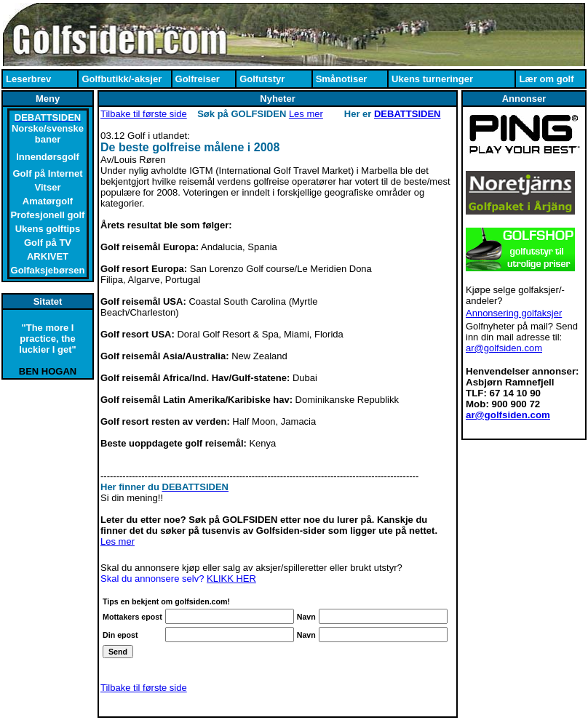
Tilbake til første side (144, 114)
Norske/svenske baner (48, 134)
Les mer (306, 114)
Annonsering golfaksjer (514, 313)
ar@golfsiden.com (504, 348)
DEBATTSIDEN (407, 114)
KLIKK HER (231, 579)
